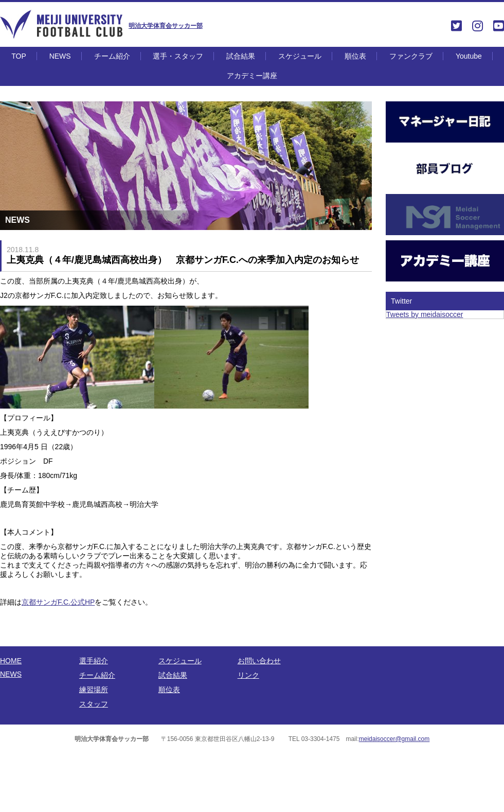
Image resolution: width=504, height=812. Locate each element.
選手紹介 (94, 661)
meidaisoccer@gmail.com (394, 739)
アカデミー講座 (252, 76)
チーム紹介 (112, 56)
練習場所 (94, 690)
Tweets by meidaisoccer (425, 314)
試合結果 (241, 56)
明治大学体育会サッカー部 (166, 26)
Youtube (469, 56)
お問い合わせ (259, 661)
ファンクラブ (411, 56)
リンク (248, 675)
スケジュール (300, 56)
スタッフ (94, 704)
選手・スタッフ (178, 56)
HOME (11, 661)
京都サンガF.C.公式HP (58, 602)
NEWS (60, 56)
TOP (19, 56)
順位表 (355, 56)
